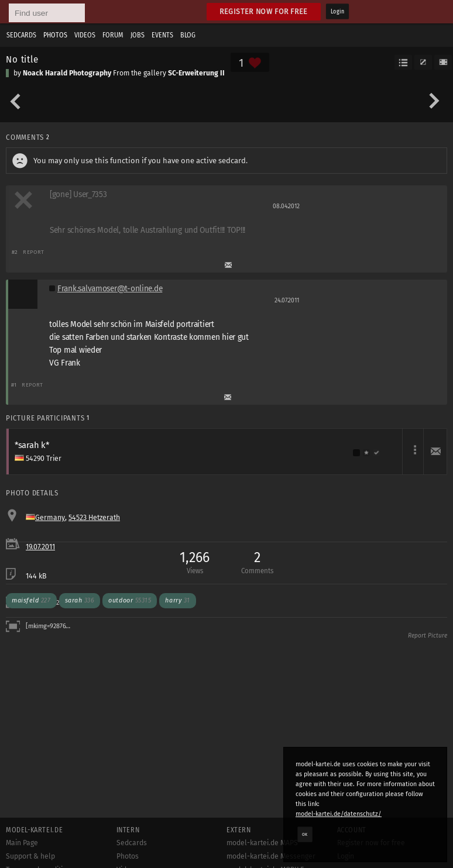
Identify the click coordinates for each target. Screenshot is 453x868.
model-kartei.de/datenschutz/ (339, 814)
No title (22, 59)
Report (34, 252)
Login (337, 12)
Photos (55, 35)
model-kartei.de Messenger (271, 856)
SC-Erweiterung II (196, 73)
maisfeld (31, 600)
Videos (85, 35)
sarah (80, 600)
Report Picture (428, 636)
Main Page (22, 843)
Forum (113, 35)
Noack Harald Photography (67, 73)
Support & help (30, 856)
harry (177, 600)
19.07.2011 (40, 547)
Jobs (138, 35)
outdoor (130, 600)
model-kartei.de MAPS (262, 843)
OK (305, 834)
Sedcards (21, 35)
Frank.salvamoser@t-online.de (110, 289)
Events (162, 35)
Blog (188, 35)
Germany (50, 518)
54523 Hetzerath (94, 518)
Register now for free (264, 11)
